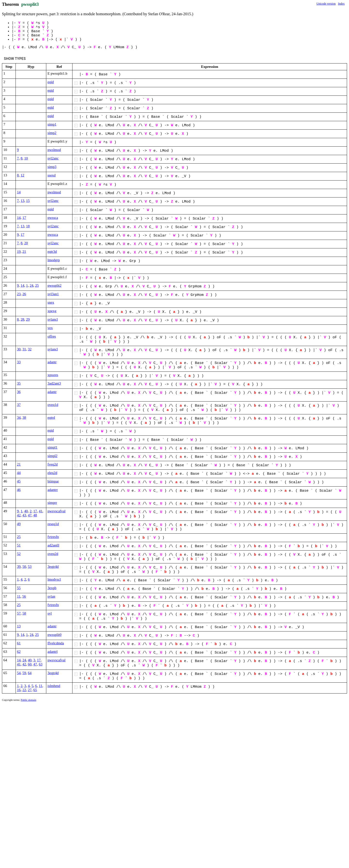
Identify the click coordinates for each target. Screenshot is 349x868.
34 (19, 418)
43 (24, 515)
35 (19, 383)
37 (19, 405)
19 (19, 252)
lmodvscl (54, 579)
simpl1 (52, 447)
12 (22, 175)
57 (19, 613)
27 (30, 690)
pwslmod (54, 150)
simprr (52, 503)
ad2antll (53, 545)
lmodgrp (54, 260)
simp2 (52, 133)
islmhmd (54, 686)
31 (24, 349)
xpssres (53, 375)
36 (19, 392)
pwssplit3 (30, 4)
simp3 (52, 167)
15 (28, 201)
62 (19, 652)
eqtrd (51, 418)
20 (26, 243)
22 (24, 690)
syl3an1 (53, 294)
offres (52, 336)
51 (19, 545)
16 (19, 690)
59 (24, 673)
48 (35, 515)
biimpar (53, 481)
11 (19, 596)
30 (19, 349)
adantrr (53, 490)
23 (19, 294)
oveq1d (53, 405)
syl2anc (53, 158)
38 (24, 418)
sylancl (53, 319)
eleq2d (52, 473)
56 (24, 596)
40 (26, 511)
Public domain (29, 700)
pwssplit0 (55, 635)
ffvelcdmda (56, 643)
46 (19, 490)
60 (30, 664)
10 (26, 158)
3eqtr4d (53, 567)
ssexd (52, 175)
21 (24, 252)
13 (22, 201)
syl (50, 613)
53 (30, 567)
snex (51, 302)
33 (19, 362)
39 (19, 567)
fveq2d (53, 464)
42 (19, 515)
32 (30, 349)
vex (50, 328)
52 (19, 554)
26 (24, 294)
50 (24, 567)
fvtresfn (53, 537)
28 (22, 319)
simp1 (52, 124)
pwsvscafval (56, 511)
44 (19, 473)
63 (41, 664)
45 (19, 481)
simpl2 (52, 456)
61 (19, 643)
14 (19, 192)
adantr (52, 362)
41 (41, 511)
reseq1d (53, 524)
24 (32, 285)
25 (37, 285)
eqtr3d (52, 252)
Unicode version (326, 4)
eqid (51, 82)
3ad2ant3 (54, 383)
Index (341, 4)
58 (24, 613)
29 (28, 319)
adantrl (53, 652)
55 (19, 588)
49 (19, 524)
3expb (52, 588)
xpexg (52, 311)
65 (35, 690)
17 (24, 218)
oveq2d (53, 554)
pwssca (53, 218)
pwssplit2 (55, 285)
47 (30, 515)
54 (19, 673)
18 (28, 226)
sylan (51, 596)
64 (30, 673)
